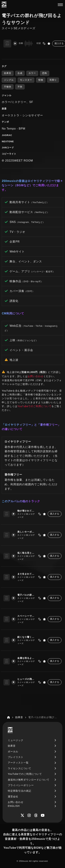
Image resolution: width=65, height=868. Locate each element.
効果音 (8, 73)
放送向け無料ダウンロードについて (29, 780)
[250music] (4, 5)
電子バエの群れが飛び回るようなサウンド (27, 595)
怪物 (41, 80)
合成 (20, 73)
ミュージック (16, 740)
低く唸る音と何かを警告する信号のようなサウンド (27, 553)
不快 (20, 87)
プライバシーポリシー (21, 785)
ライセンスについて (19, 768)
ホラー (32, 73)
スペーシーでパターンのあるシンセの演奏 (27, 616)
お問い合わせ (36, 376)
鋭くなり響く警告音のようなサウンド (27, 637)
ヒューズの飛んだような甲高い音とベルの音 (27, 679)
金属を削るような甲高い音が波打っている (27, 658)
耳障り (53, 80)
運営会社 (13, 797)
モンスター (26, 80)
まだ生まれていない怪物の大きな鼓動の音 (27, 574)
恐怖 (45, 73)
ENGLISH (14, 806)
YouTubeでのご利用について (34, 406)
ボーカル (13, 752)
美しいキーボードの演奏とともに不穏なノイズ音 (27, 532)
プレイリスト (16, 757)
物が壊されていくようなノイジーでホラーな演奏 (27, 511)
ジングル (9, 80)
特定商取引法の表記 (19, 791)
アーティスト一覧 (18, 763)
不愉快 (8, 87)
